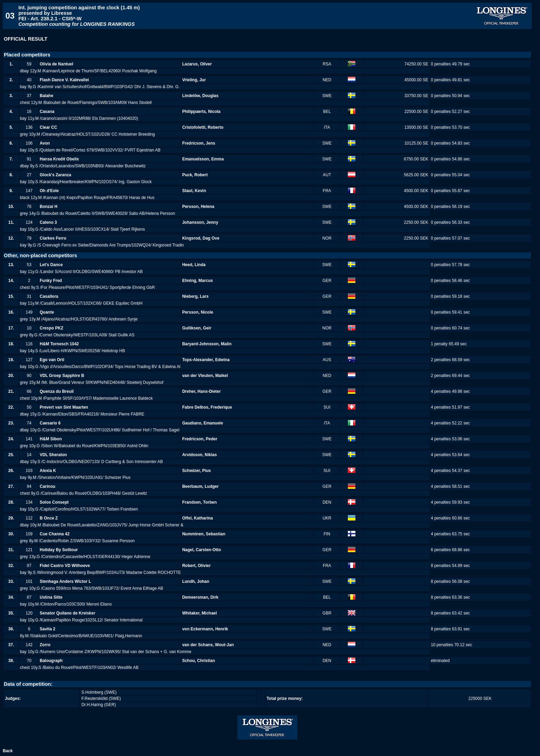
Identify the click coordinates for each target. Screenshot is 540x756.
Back (8, 751)
